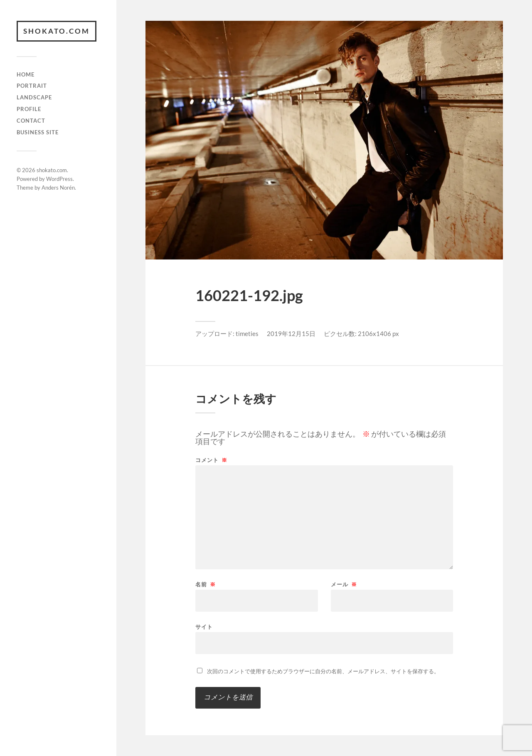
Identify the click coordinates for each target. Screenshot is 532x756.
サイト (204, 626)
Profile (29, 109)
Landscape (34, 97)
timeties (247, 334)
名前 (206, 584)
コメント (211, 460)
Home (26, 74)
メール (344, 584)
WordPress (59, 179)
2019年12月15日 (291, 334)
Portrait (32, 86)
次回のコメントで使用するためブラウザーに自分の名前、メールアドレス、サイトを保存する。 (323, 671)
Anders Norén (58, 188)
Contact (31, 121)
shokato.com (57, 31)
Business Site (38, 132)
